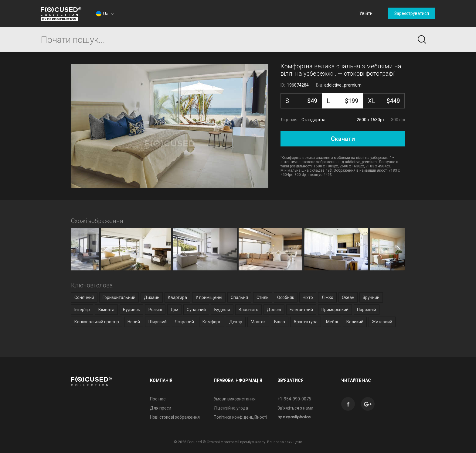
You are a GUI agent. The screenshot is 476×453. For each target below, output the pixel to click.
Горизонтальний (119, 297)
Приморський (335, 310)
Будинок (131, 310)
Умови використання (235, 399)
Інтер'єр (82, 310)
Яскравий (185, 322)
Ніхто (308, 297)
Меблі (332, 322)
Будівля (222, 310)
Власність (248, 310)
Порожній (367, 310)
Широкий (158, 322)
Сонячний (84, 297)
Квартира (177, 297)
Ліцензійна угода (231, 408)
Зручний (371, 297)
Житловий (382, 322)
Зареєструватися (412, 13)
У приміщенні (209, 297)
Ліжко (327, 297)
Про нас (158, 399)
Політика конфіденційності (240, 417)
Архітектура (306, 322)
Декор (236, 322)
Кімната (106, 310)
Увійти (366, 13)
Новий (134, 322)
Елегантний (301, 310)
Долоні (274, 310)
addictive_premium (343, 85)
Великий (355, 322)
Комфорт (212, 322)
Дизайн (152, 297)
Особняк (286, 297)
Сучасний (196, 310)
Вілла (280, 322)
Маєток (258, 322)
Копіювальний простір (97, 322)
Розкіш (155, 310)
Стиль (263, 297)
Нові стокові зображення (175, 417)
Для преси (161, 408)
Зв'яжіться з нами (295, 408)
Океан (348, 297)
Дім (174, 310)
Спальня (239, 297)
